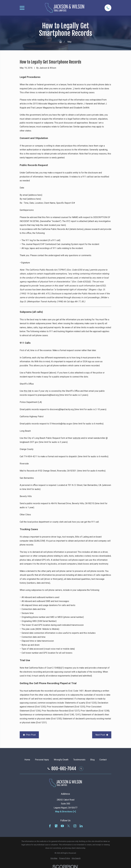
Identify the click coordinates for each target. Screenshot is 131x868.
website (77, 438)
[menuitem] (54, 858)
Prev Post (29, 735)
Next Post (102, 735)
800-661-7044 (64, 769)
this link (28, 391)
